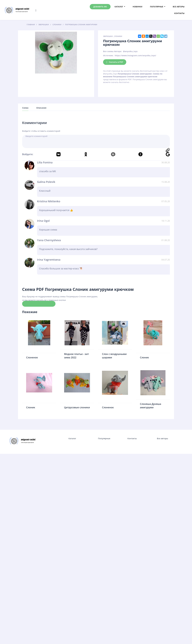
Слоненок (32, 357)
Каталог (119, 7)
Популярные (157, 7)
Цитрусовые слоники (77, 407)
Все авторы (179, 7)
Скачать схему (39, 304)
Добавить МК (100, 7)
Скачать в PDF (115, 62)
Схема (25, 108)
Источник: (108, 55)
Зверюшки (108, 36)
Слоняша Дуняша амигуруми (151, 406)
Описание (41, 108)
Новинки (137, 7)
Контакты (179, 13)
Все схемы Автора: (112, 51)
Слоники (118, 36)
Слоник (144, 357)
